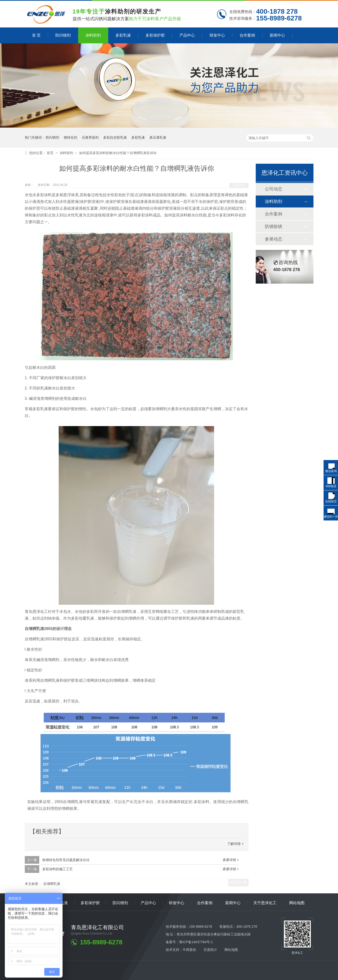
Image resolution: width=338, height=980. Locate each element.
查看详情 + (230, 860)
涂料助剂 (93, 35)
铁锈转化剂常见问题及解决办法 (66, 860)
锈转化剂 (70, 137)
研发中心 (217, 35)
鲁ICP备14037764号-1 (196, 942)
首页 (51, 153)
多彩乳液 (123, 35)
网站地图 (297, 903)
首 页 (36, 35)
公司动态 (274, 189)
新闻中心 (277, 35)
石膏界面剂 (90, 137)
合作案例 (247, 35)
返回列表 (239, 185)
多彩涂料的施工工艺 (57, 869)
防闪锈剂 (63, 35)
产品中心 (187, 35)
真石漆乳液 (158, 137)
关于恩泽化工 (265, 903)
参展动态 (274, 239)
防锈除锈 (274, 227)
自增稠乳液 (52, 884)
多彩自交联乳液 (115, 137)
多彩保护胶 (155, 35)
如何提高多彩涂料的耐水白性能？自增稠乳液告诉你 (118, 153)
